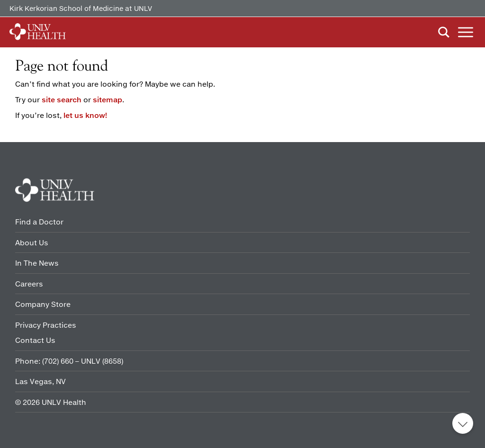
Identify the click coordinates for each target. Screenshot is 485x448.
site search (62, 99)
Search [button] (444, 32)
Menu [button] (466, 32)
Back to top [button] (463, 423)
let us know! (85, 115)
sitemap (108, 99)
